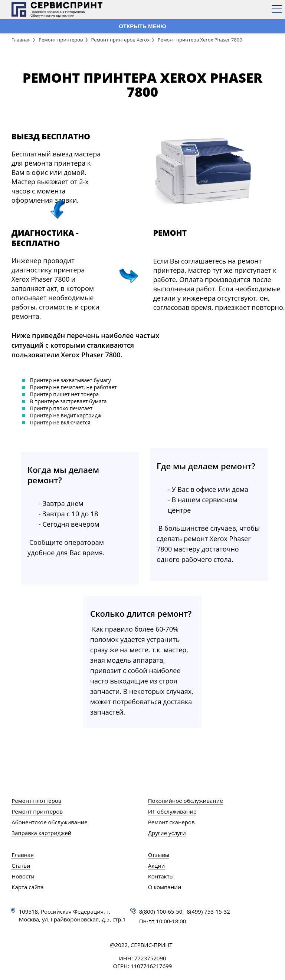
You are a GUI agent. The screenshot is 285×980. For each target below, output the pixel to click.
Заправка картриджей (41, 833)
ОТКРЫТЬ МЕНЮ (142, 26)
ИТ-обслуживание (172, 811)
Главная (21, 40)
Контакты (161, 876)
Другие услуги (167, 833)
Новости (23, 876)
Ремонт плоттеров (36, 801)
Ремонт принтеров (61, 40)
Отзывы (159, 855)
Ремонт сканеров (171, 822)
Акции (157, 865)
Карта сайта (27, 887)
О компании (165, 887)
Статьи (21, 865)
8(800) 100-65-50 (161, 911)
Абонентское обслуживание (49, 822)
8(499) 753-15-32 (208, 911)
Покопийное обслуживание (186, 801)
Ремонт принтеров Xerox (120, 40)
